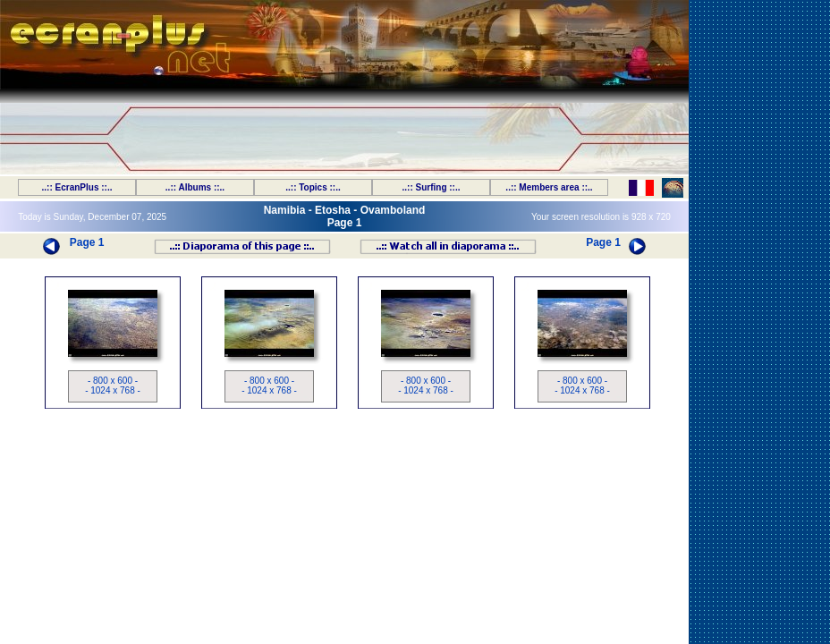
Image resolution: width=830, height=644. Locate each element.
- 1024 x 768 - (113, 390)
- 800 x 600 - (113, 381)
